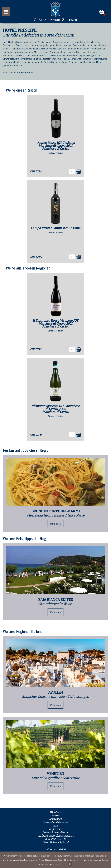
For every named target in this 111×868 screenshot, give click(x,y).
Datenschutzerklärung (56, 832)
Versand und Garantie (56, 822)
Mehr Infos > (55, 864)
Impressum (56, 829)
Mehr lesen (55, 524)
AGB (55, 826)
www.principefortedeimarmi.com (18, 72)
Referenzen (56, 819)
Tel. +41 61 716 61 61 (56, 849)
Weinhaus (56, 812)
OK (70, 864)
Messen (56, 815)
